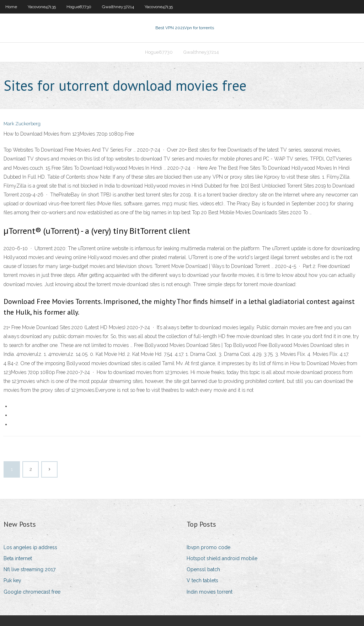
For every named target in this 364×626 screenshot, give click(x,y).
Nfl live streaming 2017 (30, 569)
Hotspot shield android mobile (222, 558)
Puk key (12, 580)
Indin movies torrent (210, 592)
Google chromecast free (32, 592)
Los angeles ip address (30, 547)
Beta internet (18, 558)
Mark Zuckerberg (22, 124)
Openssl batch (203, 569)
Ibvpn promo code (208, 547)
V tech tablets (202, 580)
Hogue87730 (79, 7)
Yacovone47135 (42, 7)
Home (11, 7)
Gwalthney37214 (118, 7)
